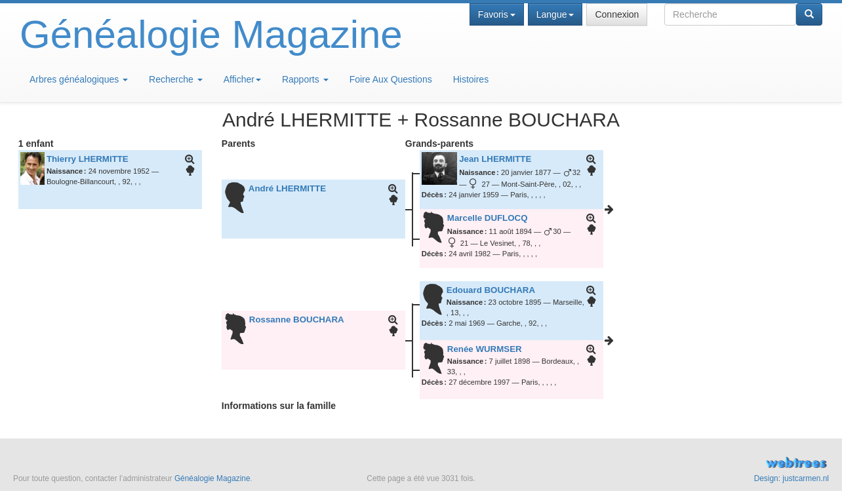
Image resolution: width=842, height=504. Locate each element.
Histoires (471, 79)
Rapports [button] (305, 79)
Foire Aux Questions (391, 79)
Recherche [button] (176, 79)
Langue (555, 14)
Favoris (497, 14)
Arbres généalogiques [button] (79, 79)
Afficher (242, 79)
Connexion (617, 14)
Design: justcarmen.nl (792, 478)
